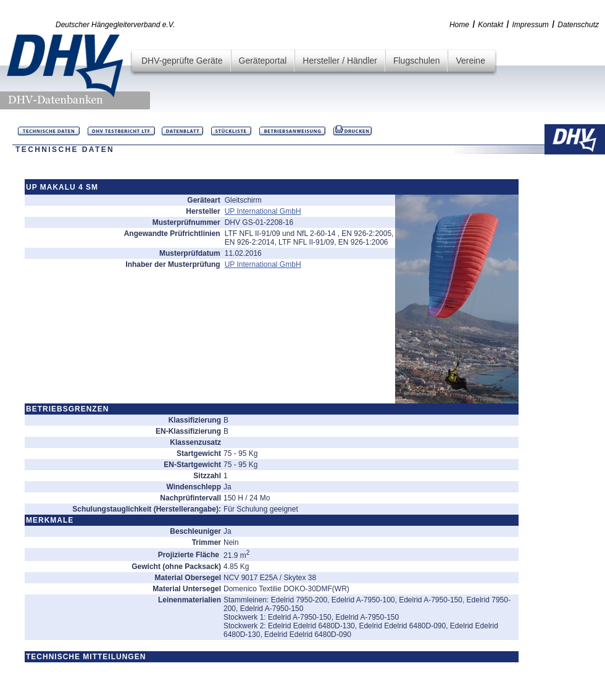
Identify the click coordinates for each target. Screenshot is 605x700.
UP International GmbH (263, 211)
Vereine (470, 61)
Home (459, 25)
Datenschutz (578, 25)
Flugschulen (417, 61)
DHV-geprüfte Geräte (182, 61)
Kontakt (490, 25)
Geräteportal (263, 61)
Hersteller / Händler (340, 61)
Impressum (531, 25)
